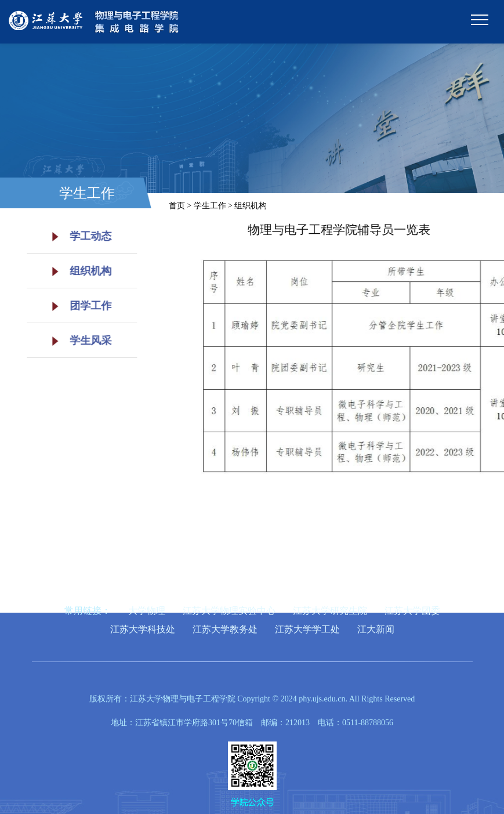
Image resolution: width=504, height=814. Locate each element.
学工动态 (78, 236)
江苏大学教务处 (225, 629)
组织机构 (78, 271)
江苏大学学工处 (307, 629)
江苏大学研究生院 (330, 611)
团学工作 (78, 306)
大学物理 (147, 611)
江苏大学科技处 (143, 629)
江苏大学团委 (412, 611)
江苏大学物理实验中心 (229, 611)
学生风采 (78, 341)
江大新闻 (376, 629)
